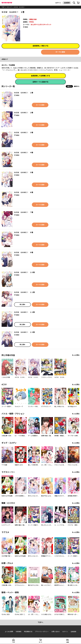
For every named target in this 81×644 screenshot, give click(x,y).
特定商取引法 (28, 632)
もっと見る (76, 355)
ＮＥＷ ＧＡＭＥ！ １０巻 (24, 272)
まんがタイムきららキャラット (41, 25)
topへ (40, 622)
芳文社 (31, 22)
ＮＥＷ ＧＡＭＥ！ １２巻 (24, 312)
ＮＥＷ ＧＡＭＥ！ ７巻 (24, 212)
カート (41, 642)
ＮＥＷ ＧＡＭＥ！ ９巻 (24, 252)
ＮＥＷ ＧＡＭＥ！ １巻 (24, 93)
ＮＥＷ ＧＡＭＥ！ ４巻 (24, 153)
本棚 (67, 642)
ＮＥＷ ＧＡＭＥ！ (20, 7)
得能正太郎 (33, 19)
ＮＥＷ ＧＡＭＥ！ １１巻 (24, 292)
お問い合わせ (56, 632)
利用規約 (19, 632)
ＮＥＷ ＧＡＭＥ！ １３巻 (24, 332)
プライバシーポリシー (42, 632)
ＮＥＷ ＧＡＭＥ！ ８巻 (24, 232)
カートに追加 (60, 52)
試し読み (22, 304)
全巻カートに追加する (40, 82)
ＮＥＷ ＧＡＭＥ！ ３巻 (24, 133)
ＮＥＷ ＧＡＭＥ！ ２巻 (24, 113)
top (3, 7)
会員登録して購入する (40, 46)
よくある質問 (9, 632)
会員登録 (67, 3)
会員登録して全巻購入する (40, 76)
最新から (77, 86)
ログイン (58, 3)
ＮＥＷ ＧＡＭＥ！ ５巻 (24, 172)
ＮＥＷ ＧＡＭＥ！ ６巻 (24, 192)
